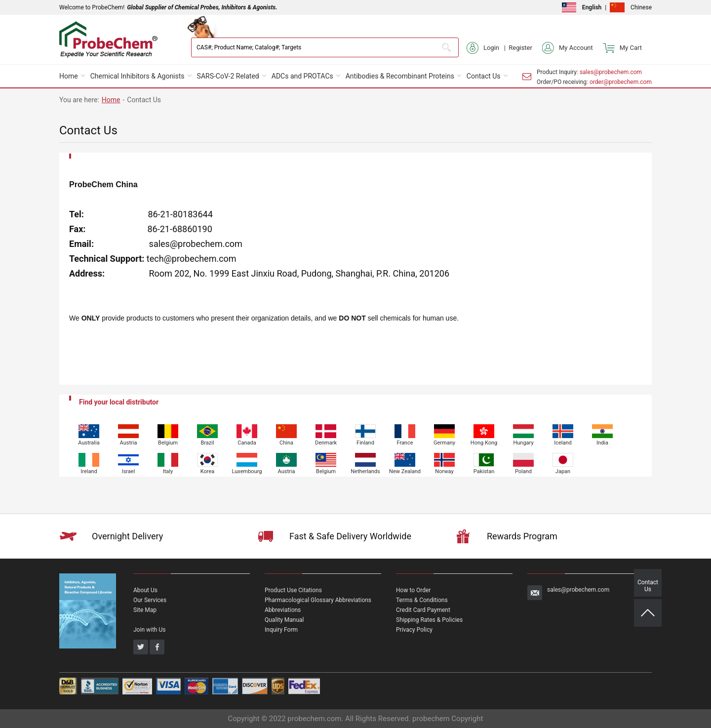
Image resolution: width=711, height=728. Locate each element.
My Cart (622, 48)
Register (520, 48)
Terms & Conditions (422, 600)
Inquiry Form (281, 630)
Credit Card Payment (423, 610)
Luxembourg (247, 471)
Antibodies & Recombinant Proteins (400, 76)
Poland (523, 471)
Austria (129, 443)
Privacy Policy (414, 630)
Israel (129, 471)
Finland (365, 443)
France (405, 443)
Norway (444, 471)
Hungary (523, 443)
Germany (444, 443)
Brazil (207, 443)
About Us (145, 590)
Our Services (150, 600)
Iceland (563, 443)
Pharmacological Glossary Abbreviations (318, 600)
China (286, 443)
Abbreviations (283, 610)
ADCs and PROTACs (302, 76)
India (602, 443)
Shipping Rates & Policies (429, 620)
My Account (568, 48)
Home (69, 76)
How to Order (413, 590)
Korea (207, 471)
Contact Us (484, 76)
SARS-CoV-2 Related (228, 76)
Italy (168, 471)
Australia (89, 443)
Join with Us (149, 630)
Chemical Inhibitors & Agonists (138, 76)
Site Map (145, 610)
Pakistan (484, 471)
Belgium (168, 443)
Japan (563, 471)
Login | (488, 48)
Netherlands (365, 471)
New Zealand (405, 471)
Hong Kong (484, 443)
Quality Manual (284, 620)
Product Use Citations (293, 590)
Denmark (326, 443)
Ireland (89, 471)
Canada (247, 443)
